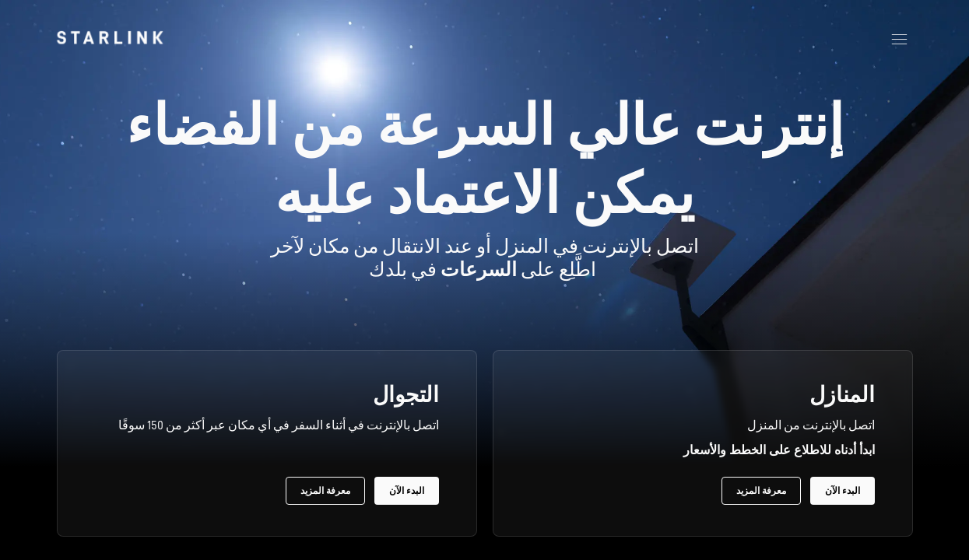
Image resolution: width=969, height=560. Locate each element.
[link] (110, 37)
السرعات (479, 269)
